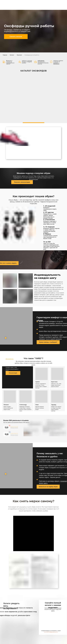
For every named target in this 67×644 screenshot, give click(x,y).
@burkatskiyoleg (10, 359)
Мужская (19, 55)
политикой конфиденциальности (51, 632)
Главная (5, 55)
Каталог (12, 55)
